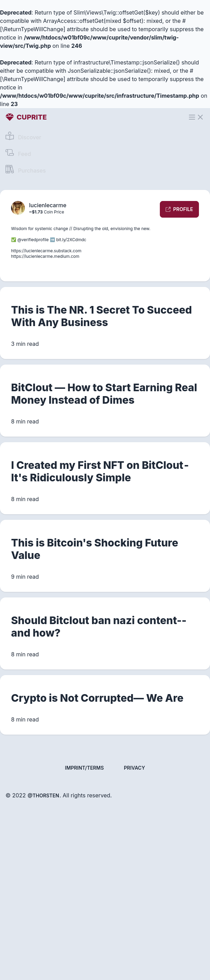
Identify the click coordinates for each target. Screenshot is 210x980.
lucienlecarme (48, 205)
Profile (179, 209)
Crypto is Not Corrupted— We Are (97, 698)
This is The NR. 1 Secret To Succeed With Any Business (102, 316)
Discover (23, 136)
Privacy (134, 768)
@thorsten (43, 795)
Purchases (26, 169)
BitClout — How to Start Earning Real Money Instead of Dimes (104, 394)
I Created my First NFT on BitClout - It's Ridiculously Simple (100, 471)
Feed (18, 153)
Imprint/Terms (84, 768)
